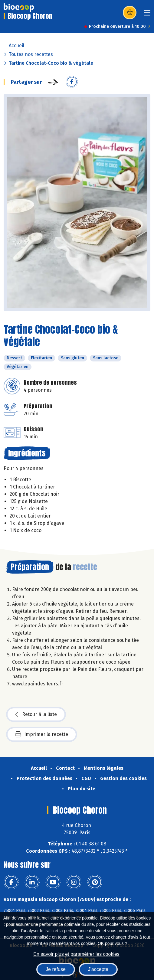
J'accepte (98, 969)
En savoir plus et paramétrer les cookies (76, 954)
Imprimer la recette (42, 734)
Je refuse (56, 969)
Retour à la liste (36, 714)
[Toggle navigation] (147, 15)
